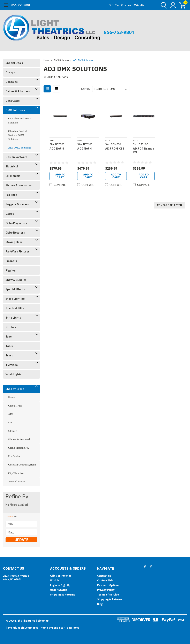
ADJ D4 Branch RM (143, 150)
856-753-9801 (21, 5)
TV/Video (12, 365)
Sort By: (86, 89)
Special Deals (14, 63)
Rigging (11, 270)
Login (54, 585)
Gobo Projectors (16, 223)
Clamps (10, 72)
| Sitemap (42, 621)
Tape (9, 336)
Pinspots (11, 261)
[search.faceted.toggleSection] (12, 516)
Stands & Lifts (15, 308)
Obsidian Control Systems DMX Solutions (17, 135)
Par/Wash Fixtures (18, 251)
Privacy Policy (106, 590)
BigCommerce (29, 628)
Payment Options (108, 585)
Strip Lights (13, 318)
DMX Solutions (15, 110)
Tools (9, 346)
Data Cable (13, 101)
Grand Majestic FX (18, 448)
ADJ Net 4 (84, 149)
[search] (163, 5)
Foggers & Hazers (17, 204)
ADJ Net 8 (57, 149)
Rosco (12, 397)
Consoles (12, 82)
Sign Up (66, 585)
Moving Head (14, 242)
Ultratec (13, 431)
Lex (10, 422)
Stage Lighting (15, 299)
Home (47, 60)
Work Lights (14, 374)
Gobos (10, 214)
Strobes (11, 327)
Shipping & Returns (63, 595)
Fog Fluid (11, 195)
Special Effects (15, 289)
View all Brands (17, 481)
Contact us (104, 576)
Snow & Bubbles (16, 280)
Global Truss (15, 406)
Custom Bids (105, 580)
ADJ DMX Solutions (20, 148)
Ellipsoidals (13, 176)
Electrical (12, 166)
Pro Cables (14, 456)
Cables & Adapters (18, 91)
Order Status (59, 590)
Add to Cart (60, 176)
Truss (9, 355)
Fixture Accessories (19, 185)
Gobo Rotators (15, 233)
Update (21, 540)
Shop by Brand (15, 389)
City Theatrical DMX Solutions (20, 120)
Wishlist (140, 5)
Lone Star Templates (66, 628)
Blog (100, 604)
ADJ (11, 414)
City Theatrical (16, 473)
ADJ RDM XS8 (115, 149)
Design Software (16, 157)
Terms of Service (108, 595)
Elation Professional (19, 439)
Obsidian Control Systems (22, 465)
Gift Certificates (120, 5)
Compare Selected (169, 205)
